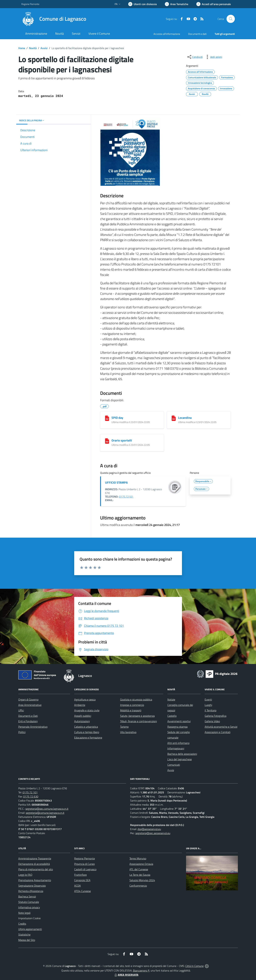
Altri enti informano (178, 743)
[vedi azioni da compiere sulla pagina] (213, 57)
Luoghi (208, 705)
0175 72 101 (30, 792)
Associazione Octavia (141, 864)
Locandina (185, 418)
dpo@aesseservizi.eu (149, 829)
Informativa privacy (29, 907)
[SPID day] (107, 418)
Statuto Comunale (29, 902)
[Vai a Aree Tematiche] (177, 4)
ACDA (78, 886)
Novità (33, 48)
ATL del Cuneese (139, 869)
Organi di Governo (28, 699)
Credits (22, 924)
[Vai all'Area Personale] (214, 4)
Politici (22, 732)
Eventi (208, 699)
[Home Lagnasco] (54, 19)
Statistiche (24, 934)
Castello (172, 716)
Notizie (171, 699)
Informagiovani (176, 748)
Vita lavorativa (128, 732)
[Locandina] (174, 418)
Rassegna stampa (177, 727)
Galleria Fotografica (216, 716)
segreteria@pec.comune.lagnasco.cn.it (47, 809)
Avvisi (44, 48)
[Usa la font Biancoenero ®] (142, 4)
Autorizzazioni (82, 721)
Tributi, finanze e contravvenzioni (139, 721)
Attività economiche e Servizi (221, 727)
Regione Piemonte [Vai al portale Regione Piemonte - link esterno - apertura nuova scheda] (30, 4)
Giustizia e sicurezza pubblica (136, 699)
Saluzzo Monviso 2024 (142, 880)
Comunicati (174, 765)
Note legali (24, 913)
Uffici (21, 710)
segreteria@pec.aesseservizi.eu (153, 833)
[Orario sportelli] (107, 441)
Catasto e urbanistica (86, 727)
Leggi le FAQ (25, 875)
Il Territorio (211, 710)
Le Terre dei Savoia (140, 875)
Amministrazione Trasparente (35, 858)
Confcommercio (138, 886)
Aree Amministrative (30, 705)
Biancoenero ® (141, 970)
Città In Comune (194, 966)
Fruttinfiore (80, 875)
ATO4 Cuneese (83, 891)
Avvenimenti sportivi (179, 721)
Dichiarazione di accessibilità (34, 864)
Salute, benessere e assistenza (137, 716)
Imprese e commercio (132, 705)
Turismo (124, 727)
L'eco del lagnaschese (180, 759)
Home (22, 48)
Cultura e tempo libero (87, 732)
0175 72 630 (31, 796)
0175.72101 (126, 497)
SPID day (117, 418)
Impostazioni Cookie (29, 918)
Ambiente (80, 705)
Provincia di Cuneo (84, 864)
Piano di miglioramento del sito (36, 869)
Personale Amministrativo (33, 727)
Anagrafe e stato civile (87, 710)
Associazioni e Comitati (218, 732)
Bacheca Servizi (27, 896)
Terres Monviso (138, 858)
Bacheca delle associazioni (182, 754)
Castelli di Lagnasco (85, 869)
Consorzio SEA (82, 880)
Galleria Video (212, 721)
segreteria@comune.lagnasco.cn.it (45, 813)
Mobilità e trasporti (131, 710)
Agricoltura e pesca (85, 699)
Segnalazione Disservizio (32, 886)
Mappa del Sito (27, 940)
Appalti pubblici (83, 716)
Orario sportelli (122, 440)
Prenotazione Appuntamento (35, 880)
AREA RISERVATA (126, 975)
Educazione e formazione (88, 738)
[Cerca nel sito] (231, 19)
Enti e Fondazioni (28, 721)
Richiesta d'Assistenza (31, 891)
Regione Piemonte (85, 858)
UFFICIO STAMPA (116, 483)
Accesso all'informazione (167, 34)
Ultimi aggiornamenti (30, 929)
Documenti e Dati (28, 716)
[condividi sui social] (195, 57)
